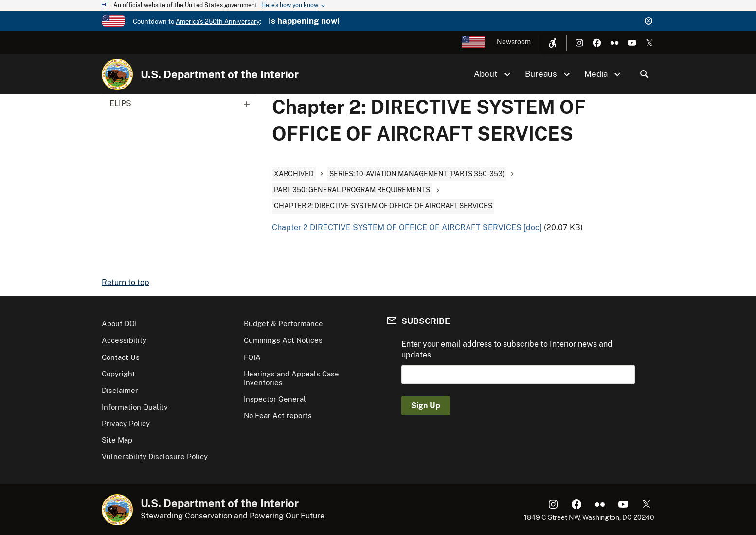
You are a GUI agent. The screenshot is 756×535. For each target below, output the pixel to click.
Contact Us (121, 357)
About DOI (119, 324)
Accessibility (124, 340)
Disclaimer (120, 390)
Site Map (117, 440)
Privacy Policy (126, 423)
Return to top (126, 282)
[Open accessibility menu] (553, 43)
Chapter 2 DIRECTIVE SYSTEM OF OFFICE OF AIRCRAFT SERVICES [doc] (407, 227)
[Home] (117, 74)
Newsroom (514, 42)
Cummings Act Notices (283, 340)
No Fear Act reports (278, 416)
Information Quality (135, 407)
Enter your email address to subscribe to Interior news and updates (507, 349)
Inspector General (275, 399)
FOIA (252, 357)
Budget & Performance (283, 324)
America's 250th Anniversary (218, 22)
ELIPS (183, 104)
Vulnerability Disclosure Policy (155, 456)
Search (645, 74)
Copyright (118, 374)
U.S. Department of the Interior (220, 74)
